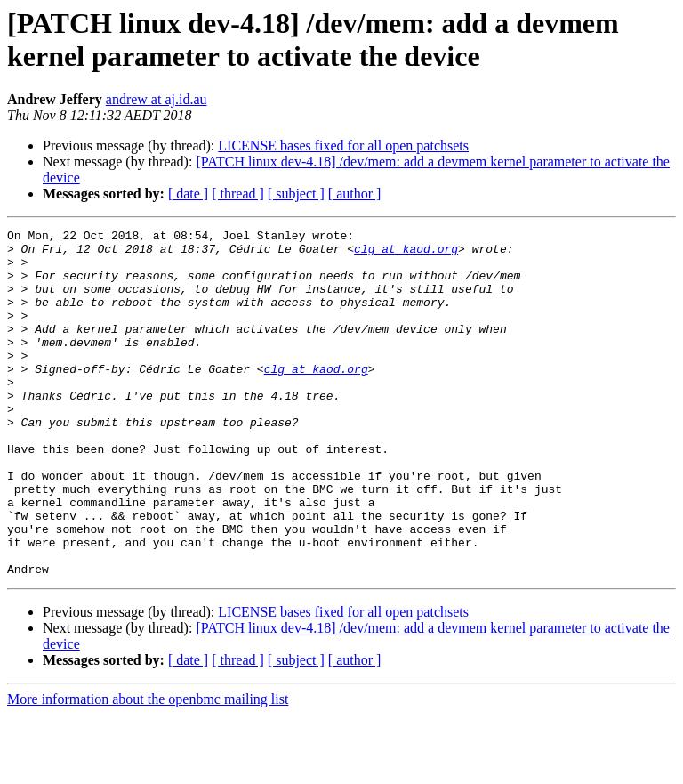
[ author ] (355, 194)
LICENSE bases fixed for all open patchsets (343, 145)
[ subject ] (296, 194)
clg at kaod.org (406, 254)
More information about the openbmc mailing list (148, 768)
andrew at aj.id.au (157, 99)
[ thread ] (238, 194)
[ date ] (188, 194)
